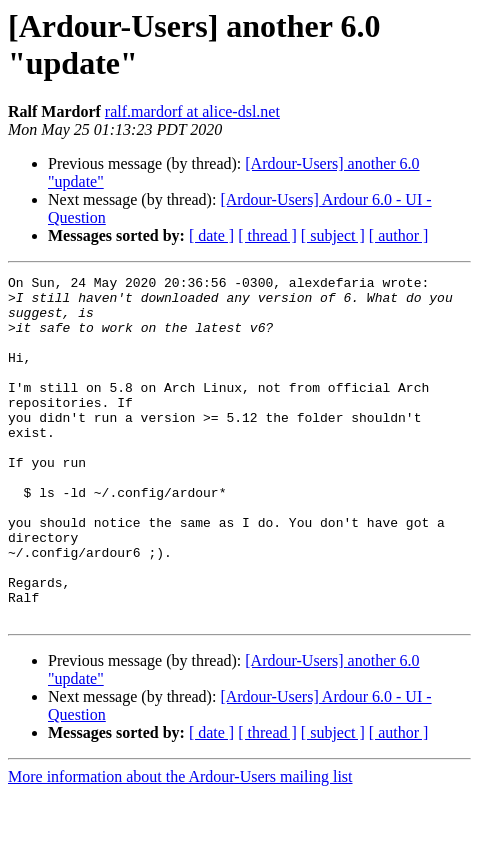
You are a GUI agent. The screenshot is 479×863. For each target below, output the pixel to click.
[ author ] (399, 235)
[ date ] (211, 235)
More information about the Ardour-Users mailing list (180, 845)
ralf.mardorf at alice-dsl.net (192, 111)
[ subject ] (333, 235)
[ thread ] (267, 235)
